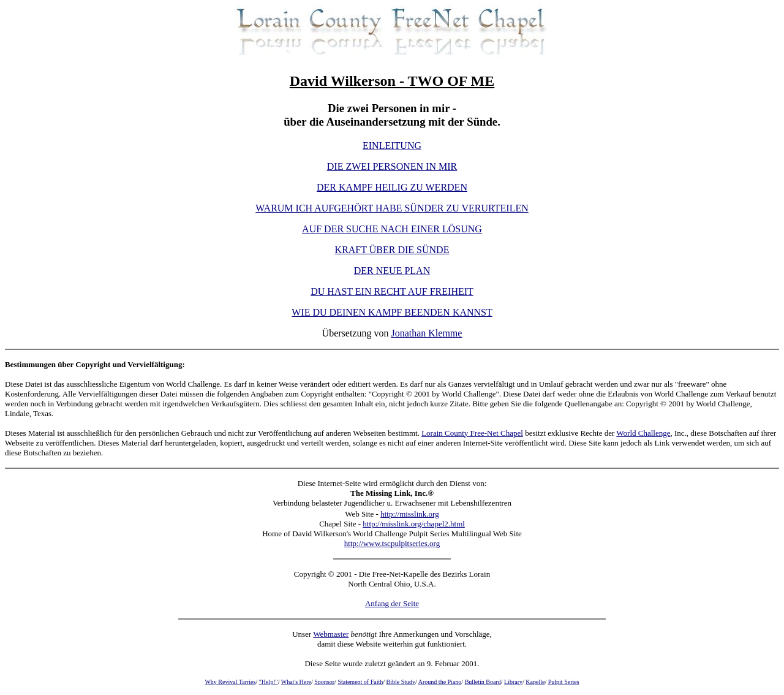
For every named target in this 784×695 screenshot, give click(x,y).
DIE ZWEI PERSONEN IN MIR (392, 166)
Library (513, 682)
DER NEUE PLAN (392, 271)
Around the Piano (440, 682)
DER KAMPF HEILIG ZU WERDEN (392, 187)
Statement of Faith (360, 682)
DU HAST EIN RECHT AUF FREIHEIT (392, 291)
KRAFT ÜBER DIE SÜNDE (392, 250)
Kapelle (535, 682)
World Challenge (643, 433)
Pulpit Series (564, 682)
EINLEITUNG (392, 146)
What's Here (296, 682)
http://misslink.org (409, 514)
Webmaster (331, 634)
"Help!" (269, 682)
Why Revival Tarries (230, 682)
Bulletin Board (483, 682)
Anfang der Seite (392, 603)
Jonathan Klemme (426, 333)
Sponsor (324, 682)
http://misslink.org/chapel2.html (414, 524)
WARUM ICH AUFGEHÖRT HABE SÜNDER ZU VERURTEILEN (392, 208)
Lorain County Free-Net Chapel (472, 433)
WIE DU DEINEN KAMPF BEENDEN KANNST (392, 312)
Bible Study (401, 682)
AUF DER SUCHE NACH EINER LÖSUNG (392, 229)
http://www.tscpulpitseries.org (392, 543)
